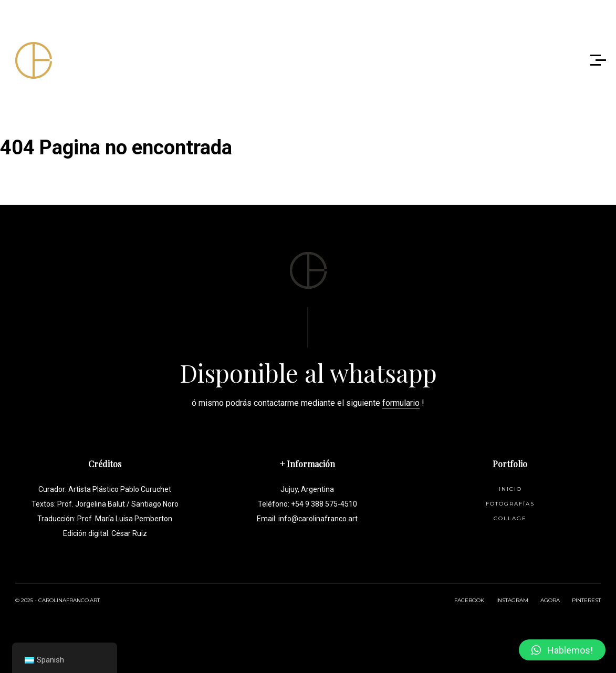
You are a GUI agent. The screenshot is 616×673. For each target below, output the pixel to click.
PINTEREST (586, 600)
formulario (401, 403)
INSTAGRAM (512, 600)
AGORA (550, 600)
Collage (510, 518)
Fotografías (510, 504)
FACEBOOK (469, 600)
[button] (562, 650)
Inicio (510, 489)
